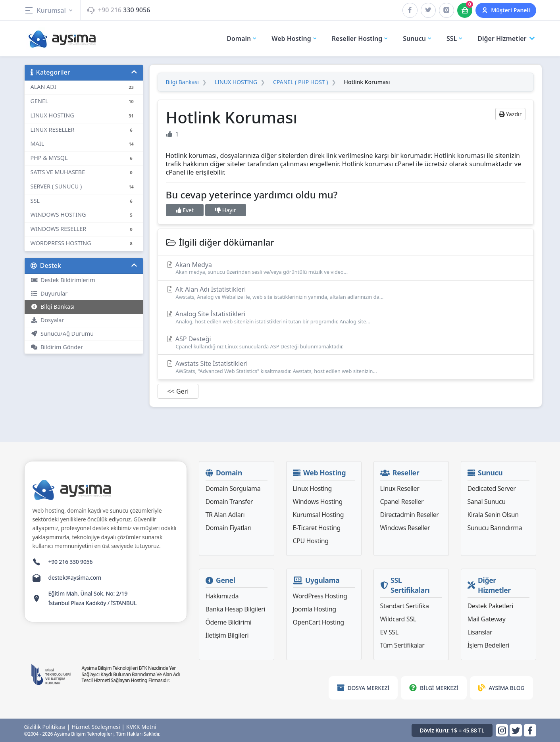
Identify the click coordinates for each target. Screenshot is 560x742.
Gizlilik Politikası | (47, 727)
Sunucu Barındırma (495, 528)
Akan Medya (346, 268)
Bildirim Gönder (57, 347)
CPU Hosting (311, 541)
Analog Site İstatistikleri (346, 317)
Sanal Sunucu (487, 502)
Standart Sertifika (405, 606)
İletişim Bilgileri (227, 635)
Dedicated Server (492, 488)
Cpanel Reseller (402, 502)
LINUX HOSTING (236, 82)
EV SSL (389, 632)
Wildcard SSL (398, 619)
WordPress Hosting (320, 596)
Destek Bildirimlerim (63, 280)
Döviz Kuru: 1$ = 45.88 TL (452, 730)
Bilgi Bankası (53, 307)
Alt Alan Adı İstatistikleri (346, 293)
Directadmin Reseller (410, 515)
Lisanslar (480, 632)
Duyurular (49, 293)
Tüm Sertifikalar (402, 645)
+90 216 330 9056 (71, 562)
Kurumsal (49, 10)
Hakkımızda (222, 596)
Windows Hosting (318, 502)
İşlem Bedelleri (489, 645)
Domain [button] (242, 38)
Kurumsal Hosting (318, 515)
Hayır (225, 210)
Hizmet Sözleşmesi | (98, 727)
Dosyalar (47, 320)
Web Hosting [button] (294, 38)
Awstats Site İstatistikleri (346, 367)
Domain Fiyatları (229, 528)
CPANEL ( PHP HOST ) (300, 82)
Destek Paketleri (490, 606)
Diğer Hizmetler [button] (507, 39)
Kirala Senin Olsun (493, 515)
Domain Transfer (229, 502)
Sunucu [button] (418, 38)
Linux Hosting (313, 488)
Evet (185, 210)
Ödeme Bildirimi (229, 622)
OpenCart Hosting (318, 622)
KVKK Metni (141, 727)
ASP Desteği (346, 342)
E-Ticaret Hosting (317, 528)
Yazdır (510, 114)
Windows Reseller (405, 528)
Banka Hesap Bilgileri (236, 609)
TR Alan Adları (225, 515)
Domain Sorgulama (233, 488)
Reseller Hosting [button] (360, 38)
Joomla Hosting (315, 609)
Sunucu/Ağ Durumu (62, 334)
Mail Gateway (487, 619)
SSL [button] (455, 38)
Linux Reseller (400, 488)
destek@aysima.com (75, 578)
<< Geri (178, 391)
